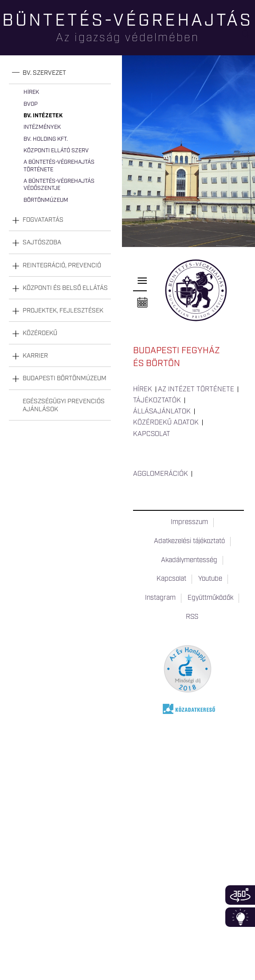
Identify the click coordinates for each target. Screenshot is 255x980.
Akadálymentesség (189, 560)
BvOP (31, 104)
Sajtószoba (42, 243)
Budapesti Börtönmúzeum (65, 378)
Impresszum (189, 522)
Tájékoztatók (157, 401)
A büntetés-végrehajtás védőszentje (59, 185)
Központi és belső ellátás (65, 288)
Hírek (31, 92)
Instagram (160, 598)
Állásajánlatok (162, 412)
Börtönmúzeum (46, 200)
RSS (192, 617)
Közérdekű (40, 333)
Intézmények (42, 127)
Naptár (142, 303)
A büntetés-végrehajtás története (59, 166)
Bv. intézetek (43, 116)
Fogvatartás (43, 220)
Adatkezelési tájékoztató (189, 541)
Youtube (210, 579)
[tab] (60, 73)
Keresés (248, 38)
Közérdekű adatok (166, 423)
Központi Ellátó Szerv (56, 151)
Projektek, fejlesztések (63, 311)
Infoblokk (240, 917)
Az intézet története (196, 390)
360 (240, 895)
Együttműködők (210, 598)
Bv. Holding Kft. (46, 139)
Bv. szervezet (44, 73)
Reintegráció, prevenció (62, 266)
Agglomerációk (161, 474)
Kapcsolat (152, 434)
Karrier (35, 356)
